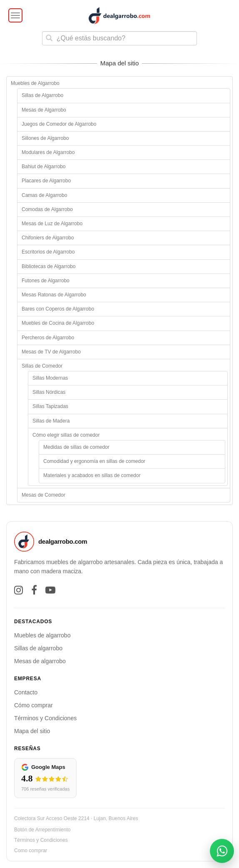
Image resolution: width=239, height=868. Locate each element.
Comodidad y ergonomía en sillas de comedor (94, 461)
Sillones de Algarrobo (45, 138)
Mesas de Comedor (44, 495)
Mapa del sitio (32, 731)
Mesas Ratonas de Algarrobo (54, 295)
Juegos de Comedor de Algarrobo (59, 124)
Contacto (26, 692)
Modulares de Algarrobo (48, 152)
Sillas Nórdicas (49, 392)
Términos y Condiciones (45, 718)
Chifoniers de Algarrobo (48, 238)
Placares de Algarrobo (46, 181)
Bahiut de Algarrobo (44, 167)
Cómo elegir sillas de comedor (66, 435)
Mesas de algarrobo (40, 661)
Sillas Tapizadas (50, 406)
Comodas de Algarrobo (47, 209)
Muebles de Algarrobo (35, 83)
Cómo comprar (34, 705)
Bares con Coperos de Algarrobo (58, 309)
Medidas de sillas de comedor (76, 447)
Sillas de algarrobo (38, 648)
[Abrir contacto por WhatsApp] (222, 851)
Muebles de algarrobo (42, 635)
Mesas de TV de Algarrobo (51, 352)
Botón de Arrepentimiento (42, 830)
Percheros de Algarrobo (48, 338)
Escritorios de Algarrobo (48, 252)
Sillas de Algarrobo (42, 95)
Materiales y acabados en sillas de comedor (92, 475)
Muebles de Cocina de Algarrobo (58, 323)
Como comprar (31, 851)
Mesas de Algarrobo (44, 110)
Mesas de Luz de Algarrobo (52, 224)
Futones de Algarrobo (46, 281)
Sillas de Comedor (42, 366)
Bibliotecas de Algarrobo (49, 266)
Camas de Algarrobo (44, 195)
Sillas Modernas (50, 378)
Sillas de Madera (51, 421)
